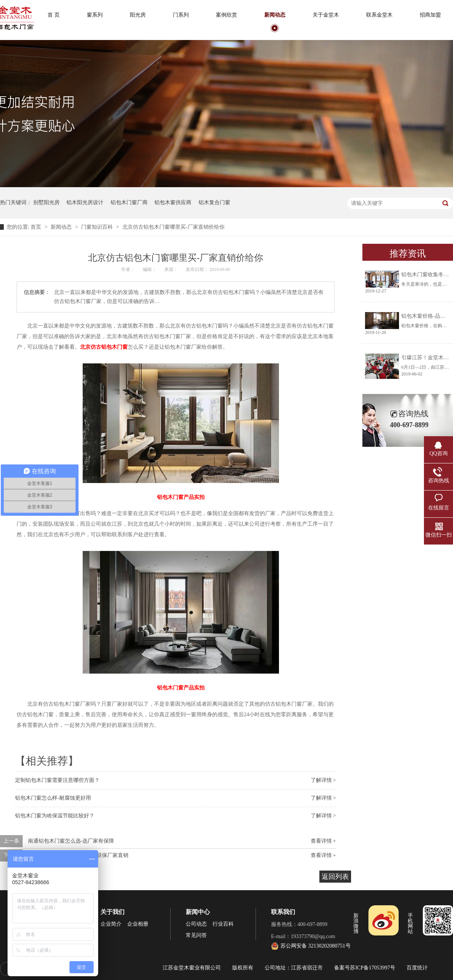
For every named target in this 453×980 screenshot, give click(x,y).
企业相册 (138, 924)
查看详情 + (323, 841)
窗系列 (95, 15)
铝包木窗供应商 (173, 202)
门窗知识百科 (98, 227)
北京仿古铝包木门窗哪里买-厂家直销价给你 (173, 227)
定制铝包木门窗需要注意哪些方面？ (57, 780)
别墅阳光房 (46, 202)
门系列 (181, 15)
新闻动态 (275, 15)
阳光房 (138, 15)
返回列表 (335, 877)
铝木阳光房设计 (85, 202)
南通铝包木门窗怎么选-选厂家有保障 (71, 841)
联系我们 (283, 912)
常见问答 (196, 935)
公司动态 (196, 924)
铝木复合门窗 (214, 202)
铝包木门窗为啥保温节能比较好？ (55, 816)
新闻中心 (198, 912)
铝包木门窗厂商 (129, 202)
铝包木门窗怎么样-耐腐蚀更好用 (53, 798)
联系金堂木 (379, 15)
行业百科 (223, 924)
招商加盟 (430, 15)
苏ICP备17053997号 (373, 968)
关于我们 (112, 912)
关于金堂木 (326, 15)
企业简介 (111, 924)
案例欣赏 (226, 15)
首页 (37, 227)
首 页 (54, 15)
